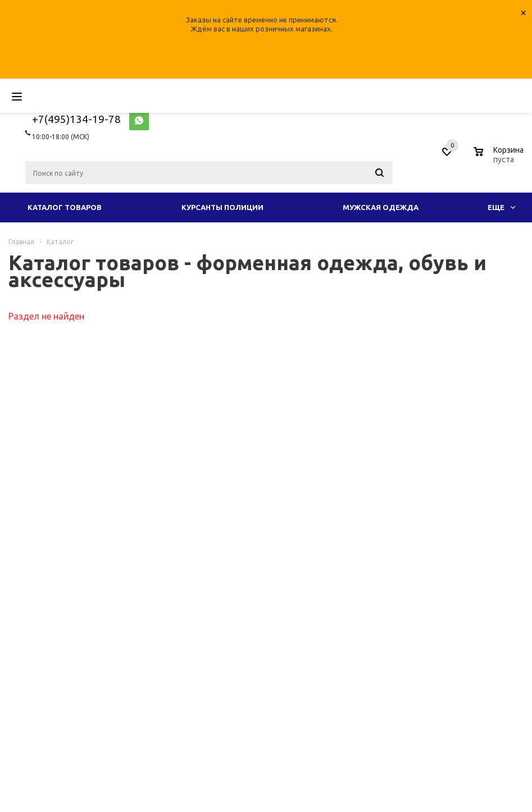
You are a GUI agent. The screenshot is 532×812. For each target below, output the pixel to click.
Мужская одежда (381, 207)
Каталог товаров (65, 207)
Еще (501, 207)
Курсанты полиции (222, 207)
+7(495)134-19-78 (76, 119)
